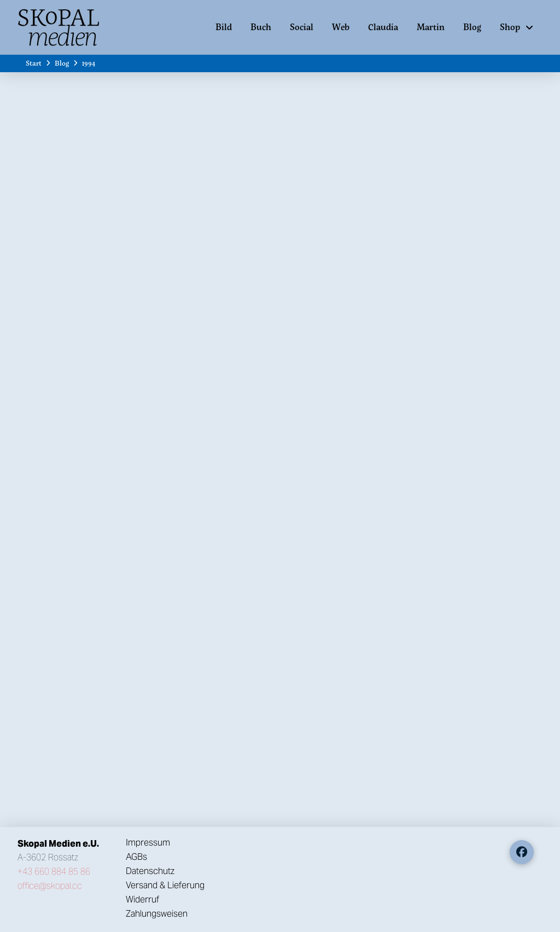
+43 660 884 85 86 (54, 872)
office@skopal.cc (50, 886)
